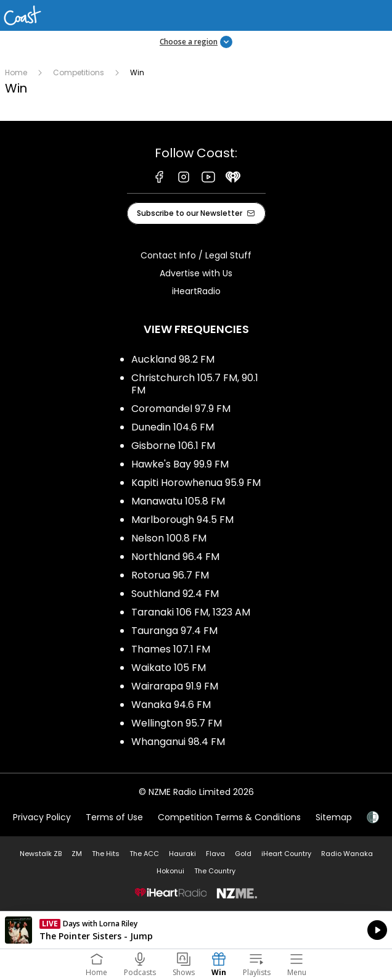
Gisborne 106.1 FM (173, 446)
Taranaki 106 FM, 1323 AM (191, 612)
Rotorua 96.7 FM (170, 575)
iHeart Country (286, 854)
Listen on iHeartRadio (196, 930)
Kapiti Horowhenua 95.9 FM (196, 483)
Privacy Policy (42, 817)
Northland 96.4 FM (175, 557)
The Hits (106, 854)
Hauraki (182, 854)
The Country (215, 871)
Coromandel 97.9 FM (181, 409)
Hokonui (170, 871)
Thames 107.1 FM (171, 649)
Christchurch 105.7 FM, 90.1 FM (195, 384)
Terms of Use (114, 817)
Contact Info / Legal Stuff (196, 255)
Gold (243, 854)
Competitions (79, 72)
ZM (77, 854)
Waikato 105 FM (169, 668)
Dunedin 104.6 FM (173, 427)
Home (16, 72)
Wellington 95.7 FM (177, 723)
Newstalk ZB (41, 854)
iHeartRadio (196, 291)
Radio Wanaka (347, 854)
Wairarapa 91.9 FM (175, 686)
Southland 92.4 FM (175, 594)
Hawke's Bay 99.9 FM (180, 464)
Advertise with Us (196, 273)
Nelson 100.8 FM (169, 538)
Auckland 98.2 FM (173, 359)
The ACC (144, 854)
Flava (215, 854)
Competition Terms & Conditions (229, 817)
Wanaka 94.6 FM (171, 705)
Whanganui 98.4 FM (178, 742)
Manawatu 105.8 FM (178, 501)
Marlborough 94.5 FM (182, 520)
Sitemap (334, 817)
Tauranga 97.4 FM (174, 631)
